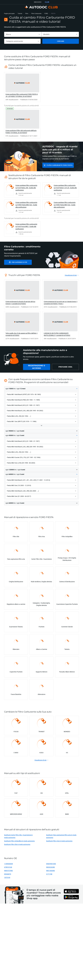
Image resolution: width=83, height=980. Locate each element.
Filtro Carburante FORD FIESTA (59, 165)
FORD (46, 13)
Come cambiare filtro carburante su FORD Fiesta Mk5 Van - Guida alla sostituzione (65, 205)
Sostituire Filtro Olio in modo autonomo (17, 844)
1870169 (7, 877)
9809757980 (8, 871)
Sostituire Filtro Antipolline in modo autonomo (19, 841)
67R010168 (8, 867)
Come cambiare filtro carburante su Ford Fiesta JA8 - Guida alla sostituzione (26, 188)
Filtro (27, 13)
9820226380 (50, 867)
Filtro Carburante (36, 13)
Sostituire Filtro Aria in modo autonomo (59, 841)
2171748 (49, 874)
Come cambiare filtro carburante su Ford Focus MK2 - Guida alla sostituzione (26, 226)
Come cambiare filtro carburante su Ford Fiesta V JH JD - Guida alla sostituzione (65, 188)
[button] (41, 389)
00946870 (8, 874)
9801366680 (50, 871)
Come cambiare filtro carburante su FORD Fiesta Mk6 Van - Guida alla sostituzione (26, 205)
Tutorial (20, 13)
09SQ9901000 (51, 864)
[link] (22, 87)
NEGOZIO (38, 2)
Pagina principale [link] (9, 13)
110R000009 (8, 864)
